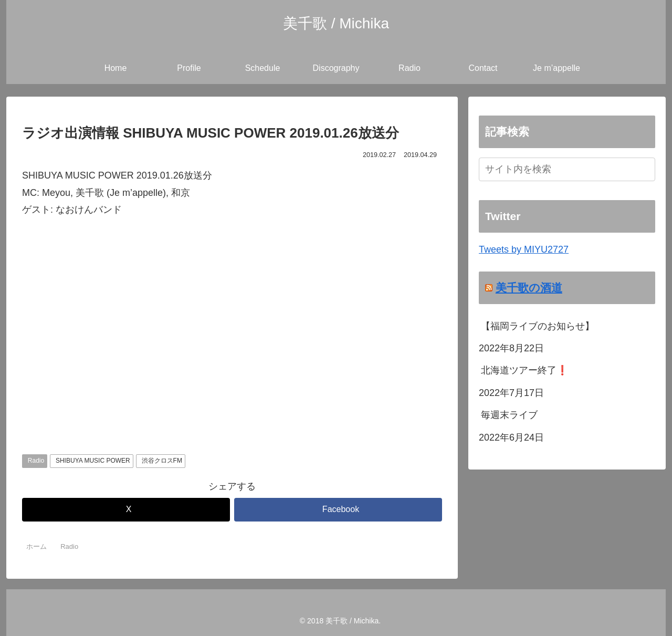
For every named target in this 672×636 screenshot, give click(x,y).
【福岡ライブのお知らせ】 (538, 326)
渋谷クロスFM (162, 461)
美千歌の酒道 (529, 288)
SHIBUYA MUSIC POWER (93, 461)
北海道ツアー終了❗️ (524, 370)
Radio (36, 461)
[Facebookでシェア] (338, 510)
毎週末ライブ (509, 415)
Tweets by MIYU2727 (524, 249)
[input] (567, 169)
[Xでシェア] (126, 510)
